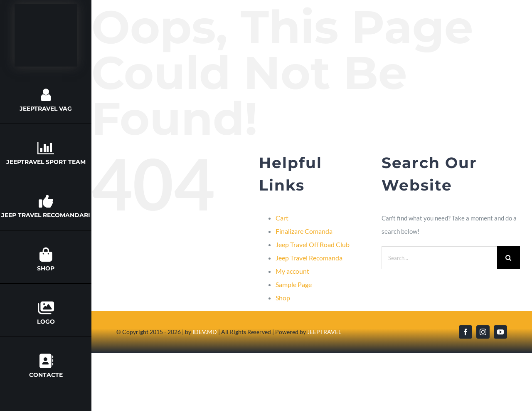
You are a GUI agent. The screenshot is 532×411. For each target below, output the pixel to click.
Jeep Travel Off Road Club (313, 244)
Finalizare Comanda (304, 231)
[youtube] (500, 332)
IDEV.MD (205, 332)
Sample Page (294, 284)
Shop (283, 298)
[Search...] (439, 258)
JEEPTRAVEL (324, 332)
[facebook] (465, 332)
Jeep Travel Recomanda (309, 258)
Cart (282, 218)
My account (292, 271)
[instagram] (483, 332)
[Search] (509, 258)
